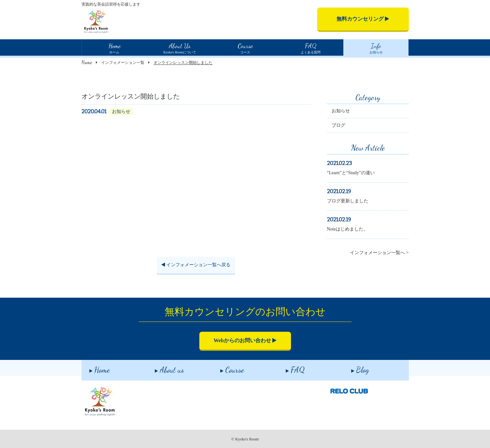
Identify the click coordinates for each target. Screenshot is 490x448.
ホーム (114, 47)
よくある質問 (310, 47)
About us (162, 368)
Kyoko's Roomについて (180, 47)
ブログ (338, 126)
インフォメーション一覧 (123, 63)
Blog (352, 368)
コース (245, 47)
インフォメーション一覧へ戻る (196, 266)
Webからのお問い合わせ (245, 340)
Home (87, 62)
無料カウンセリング (363, 19)
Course (224, 368)
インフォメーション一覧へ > (379, 254)
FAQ (287, 368)
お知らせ (376, 47)
